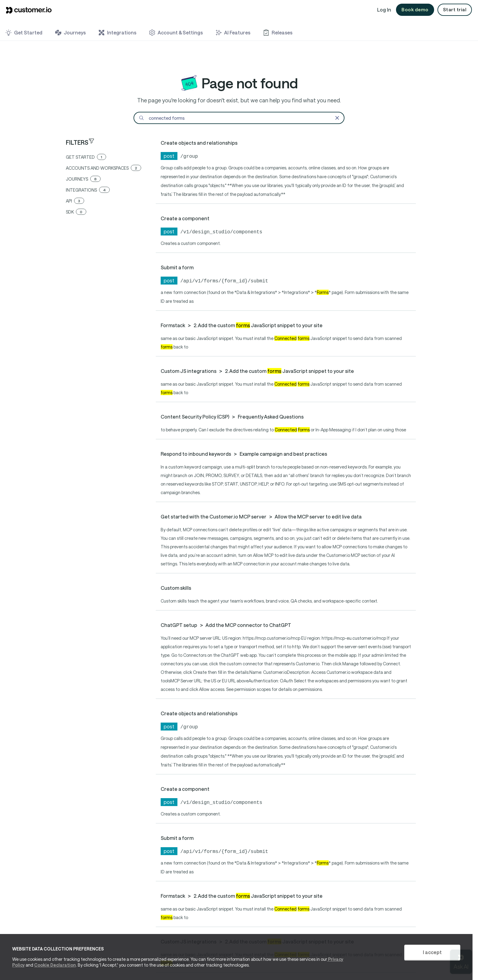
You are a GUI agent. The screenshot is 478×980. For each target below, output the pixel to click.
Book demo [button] (415, 9)
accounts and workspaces (103, 168)
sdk (76, 212)
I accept (432, 952)
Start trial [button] (455, 9)
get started (86, 157)
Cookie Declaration (55, 965)
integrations (88, 190)
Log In (384, 10)
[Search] (239, 118)
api (75, 201)
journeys (83, 179)
